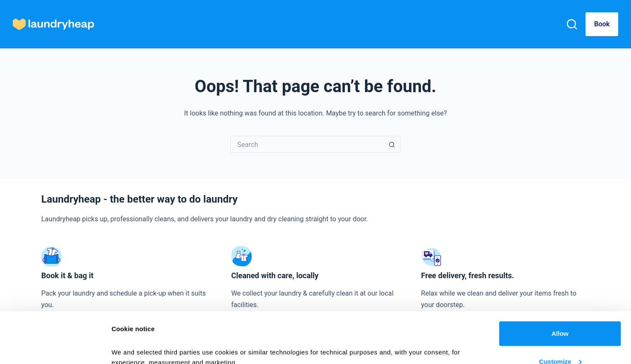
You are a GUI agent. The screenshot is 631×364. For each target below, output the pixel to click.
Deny (560, 341)
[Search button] (392, 144)
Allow (560, 286)
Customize (560, 314)
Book (602, 24)
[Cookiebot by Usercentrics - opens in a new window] (55, 347)
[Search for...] (307, 144)
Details (122, 338)
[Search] (572, 24)
